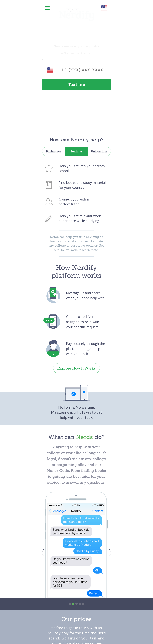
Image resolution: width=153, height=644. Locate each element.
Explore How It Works (76, 368)
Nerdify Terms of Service (71, 58)
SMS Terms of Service (98, 101)
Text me (76, 85)
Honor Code (69, 250)
